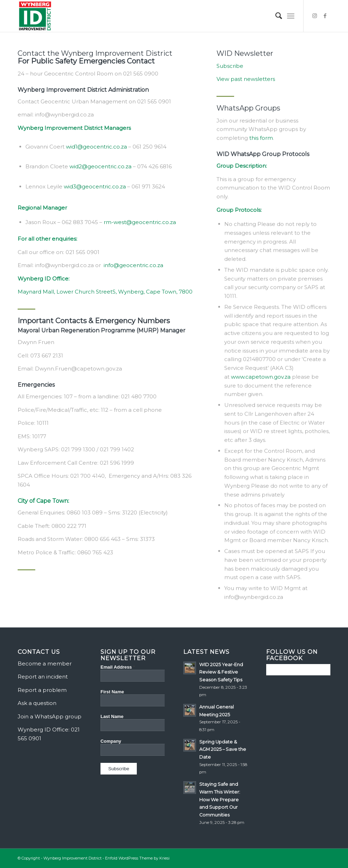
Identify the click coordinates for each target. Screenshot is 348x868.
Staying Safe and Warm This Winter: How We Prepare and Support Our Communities (220, 800)
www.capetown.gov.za (261, 382)
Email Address (118, 667)
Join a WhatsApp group (50, 716)
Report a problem (42, 690)
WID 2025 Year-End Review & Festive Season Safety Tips (221, 672)
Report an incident (43, 677)
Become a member (45, 664)
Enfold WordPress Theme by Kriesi (137, 858)
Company (111, 741)
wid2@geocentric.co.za (100, 167)
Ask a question (37, 703)
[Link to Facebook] (325, 16)
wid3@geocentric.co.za (95, 187)
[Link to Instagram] (315, 16)
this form (261, 143)
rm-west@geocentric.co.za (140, 223)
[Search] (275, 16)
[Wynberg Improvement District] (35, 16)
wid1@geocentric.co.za (96, 147)
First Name (112, 692)
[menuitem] (275, 16)
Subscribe (230, 71)
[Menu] (291, 16)
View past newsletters (246, 84)
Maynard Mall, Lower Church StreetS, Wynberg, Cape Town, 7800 (105, 293)
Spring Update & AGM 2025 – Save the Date (223, 749)
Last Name (112, 716)
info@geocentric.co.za (133, 266)
